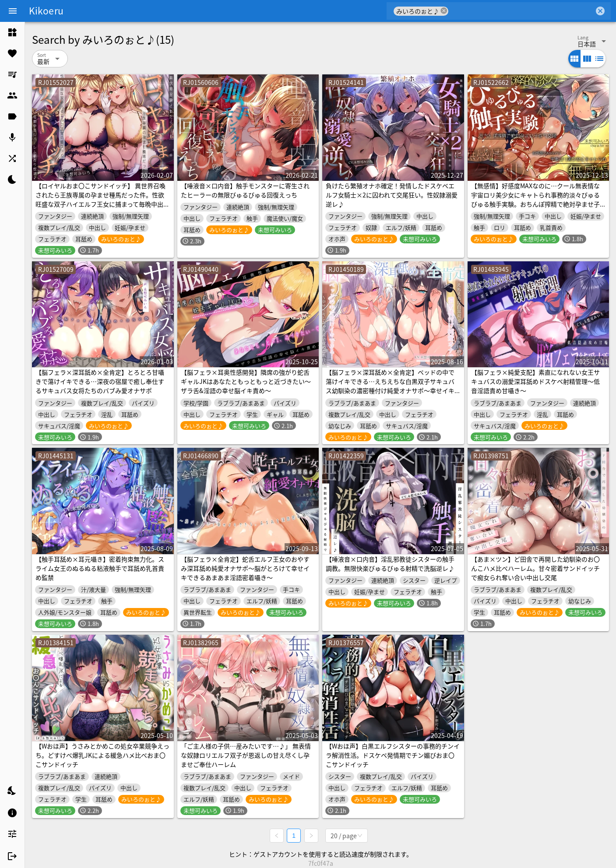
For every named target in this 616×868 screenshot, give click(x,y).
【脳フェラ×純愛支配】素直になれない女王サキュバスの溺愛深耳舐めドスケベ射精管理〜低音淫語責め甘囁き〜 (535, 381)
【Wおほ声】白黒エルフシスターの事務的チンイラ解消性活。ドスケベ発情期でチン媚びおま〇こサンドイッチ (393, 755)
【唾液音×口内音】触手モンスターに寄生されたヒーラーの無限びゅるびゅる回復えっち (245, 190)
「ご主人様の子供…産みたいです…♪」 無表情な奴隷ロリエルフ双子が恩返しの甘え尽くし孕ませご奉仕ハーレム (246, 755)
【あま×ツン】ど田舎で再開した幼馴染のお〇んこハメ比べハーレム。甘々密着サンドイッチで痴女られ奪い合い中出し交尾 (535, 568)
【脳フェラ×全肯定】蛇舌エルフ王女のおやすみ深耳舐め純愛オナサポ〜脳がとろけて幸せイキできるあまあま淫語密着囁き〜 (245, 568)
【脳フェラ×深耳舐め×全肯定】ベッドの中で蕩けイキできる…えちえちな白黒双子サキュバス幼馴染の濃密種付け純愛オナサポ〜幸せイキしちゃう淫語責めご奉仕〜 (390, 386)
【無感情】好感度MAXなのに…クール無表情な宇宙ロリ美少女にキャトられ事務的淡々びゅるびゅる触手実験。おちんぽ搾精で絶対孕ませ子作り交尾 (535, 199)
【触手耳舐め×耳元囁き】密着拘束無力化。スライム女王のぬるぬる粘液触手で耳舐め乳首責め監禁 (100, 568)
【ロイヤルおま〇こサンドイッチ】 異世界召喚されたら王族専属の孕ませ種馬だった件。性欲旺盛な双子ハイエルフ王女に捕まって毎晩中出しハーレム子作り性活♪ (102, 199)
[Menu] (13, 11)
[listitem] (12, 32)
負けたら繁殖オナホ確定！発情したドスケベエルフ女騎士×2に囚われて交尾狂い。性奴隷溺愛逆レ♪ (392, 195)
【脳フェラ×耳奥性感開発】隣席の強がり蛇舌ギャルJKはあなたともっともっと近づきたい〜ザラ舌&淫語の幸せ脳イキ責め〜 (246, 381)
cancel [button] (444, 11)
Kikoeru (46, 11)
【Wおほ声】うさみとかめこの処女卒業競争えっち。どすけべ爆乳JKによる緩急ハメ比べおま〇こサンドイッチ (102, 755)
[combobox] (521, 11)
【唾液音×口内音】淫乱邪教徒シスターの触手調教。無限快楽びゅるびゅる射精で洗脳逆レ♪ (390, 564)
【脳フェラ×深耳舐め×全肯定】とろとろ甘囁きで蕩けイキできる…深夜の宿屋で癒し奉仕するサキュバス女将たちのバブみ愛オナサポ (100, 381)
